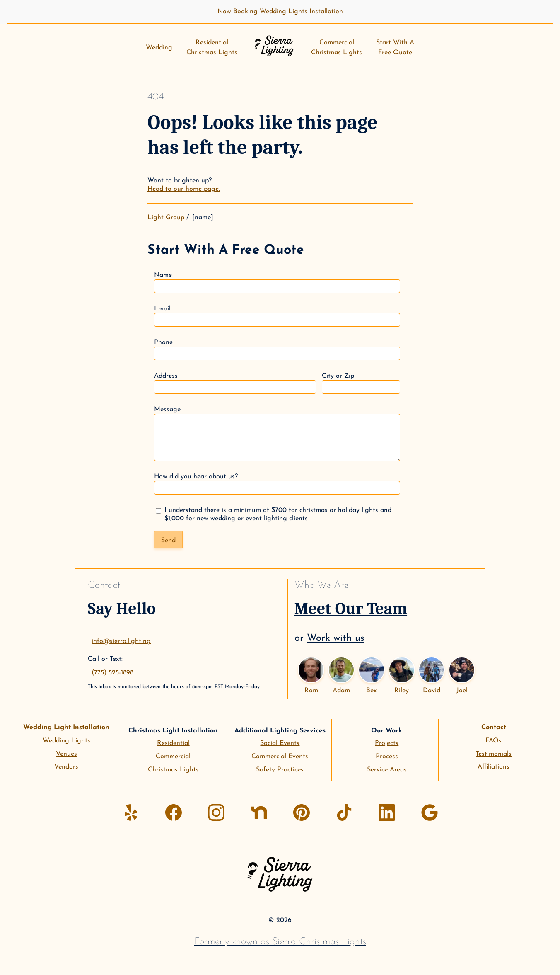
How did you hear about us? (277, 484)
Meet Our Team (351, 609)
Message (277, 434)
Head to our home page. (184, 189)
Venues (66, 754)
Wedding (159, 48)
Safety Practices (280, 770)
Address (235, 383)
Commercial (173, 757)
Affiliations (494, 767)
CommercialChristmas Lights (337, 48)
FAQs (494, 741)
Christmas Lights (173, 770)
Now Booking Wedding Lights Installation (280, 12)
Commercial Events (280, 757)
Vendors (66, 767)
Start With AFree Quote (395, 48)
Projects (387, 743)
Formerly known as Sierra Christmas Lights (280, 942)
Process (387, 757)
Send (168, 541)
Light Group (166, 218)
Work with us (336, 638)
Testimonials (494, 754)
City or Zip (361, 383)
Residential (173, 743)
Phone (277, 350)
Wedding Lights (66, 741)
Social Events (280, 743)
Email (277, 316)
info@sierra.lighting (121, 641)
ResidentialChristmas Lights (212, 48)
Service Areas (387, 770)
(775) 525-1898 (112, 673)
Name (277, 283)
